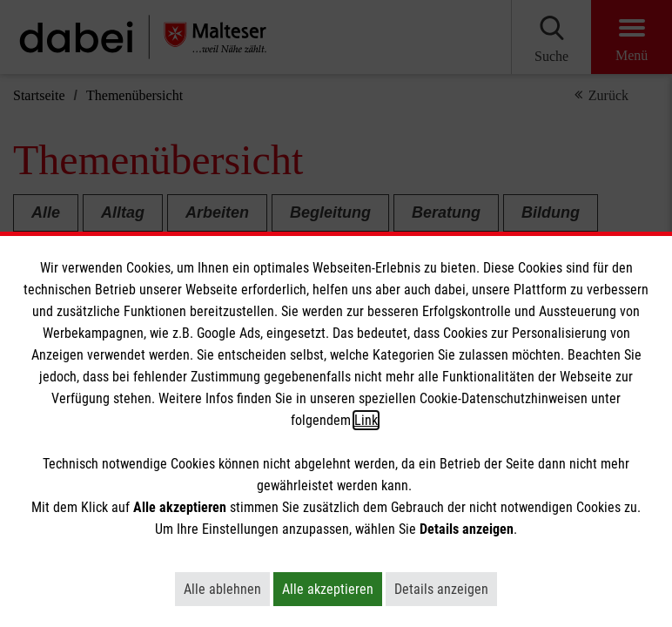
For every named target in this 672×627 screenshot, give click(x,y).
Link (366, 420)
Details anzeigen (446, 589)
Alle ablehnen (227, 589)
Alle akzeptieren (332, 589)
